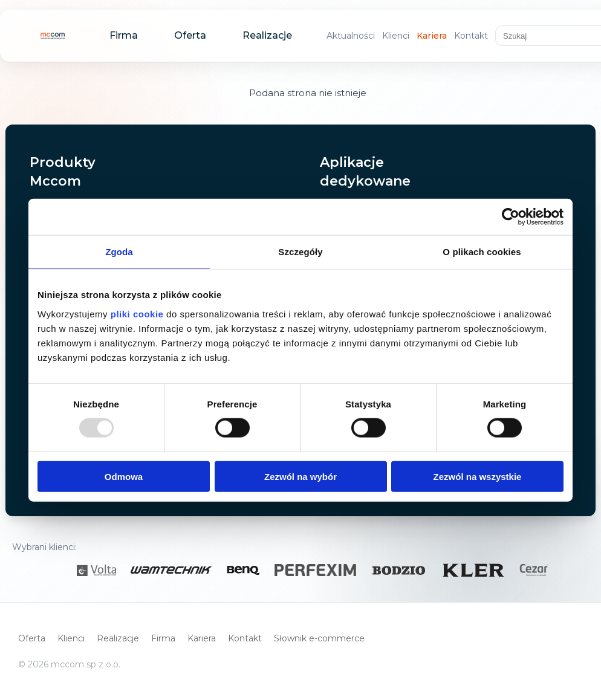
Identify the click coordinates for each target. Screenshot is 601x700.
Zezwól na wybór (300, 476)
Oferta (190, 35)
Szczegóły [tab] (300, 252)
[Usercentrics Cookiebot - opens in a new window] (511, 217)
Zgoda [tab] (119, 252)
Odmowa (124, 476)
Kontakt (471, 36)
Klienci (396, 36)
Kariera (432, 36)
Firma (124, 35)
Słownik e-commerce (319, 638)
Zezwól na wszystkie (478, 476)
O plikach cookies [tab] (482, 252)
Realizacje (267, 35)
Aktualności (351, 36)
